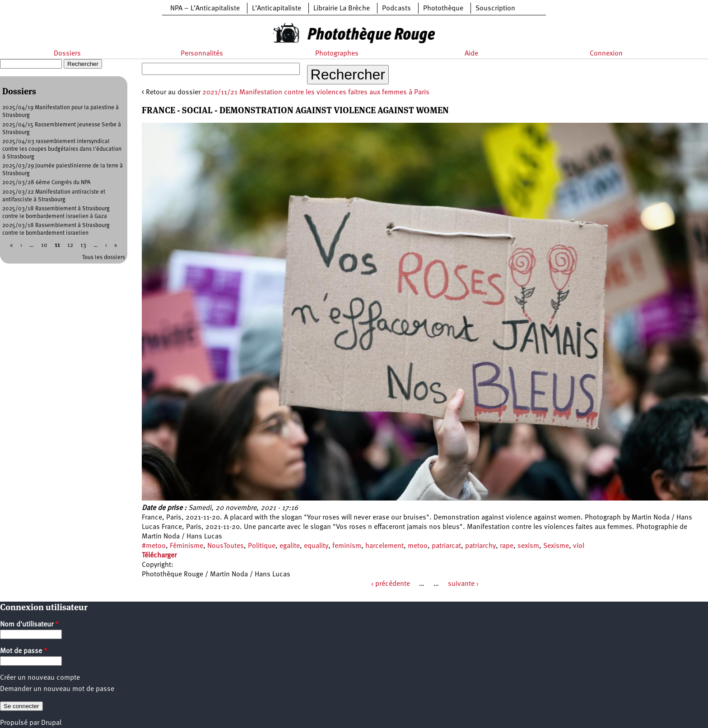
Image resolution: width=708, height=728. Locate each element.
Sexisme (556, 546)
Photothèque (443, 9)
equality (316, 546)
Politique (262, 546)
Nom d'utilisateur (29, 625)
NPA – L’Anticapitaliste (205, 9)
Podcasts (396, 9)
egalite (290, 546)
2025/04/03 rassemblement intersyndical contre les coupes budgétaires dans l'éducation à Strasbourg (62, 149)
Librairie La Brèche (342, 9)
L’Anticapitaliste (277, 9)
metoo (418, 546)
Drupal (51, 723)
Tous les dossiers (104, 257)
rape (507, 546)
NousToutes (226, 546)
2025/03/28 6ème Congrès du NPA (47, 183)
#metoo (154, 546)
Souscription (495, 9)
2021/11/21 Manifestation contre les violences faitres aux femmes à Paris (316, 93)
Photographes (337, 54)
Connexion (606, 54)
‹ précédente (391, 584)
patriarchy (480, 546)
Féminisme (186, 546)
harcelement (384, 546)
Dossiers (67, 54)
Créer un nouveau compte (40, 678)
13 (83, 245)
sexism (528, 546)
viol (579, 546)
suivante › (463, 584)
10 (44, 245)
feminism (347, 546)
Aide (471, 54)
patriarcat (446, 546)
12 (70, 245)
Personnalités (202, 54)
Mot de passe (24, 651)
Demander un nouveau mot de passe (57, 689)
